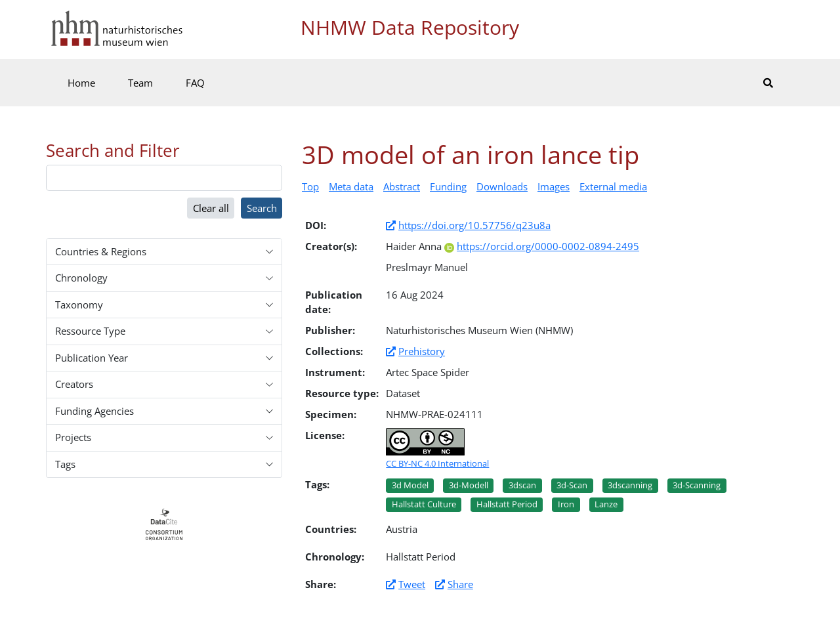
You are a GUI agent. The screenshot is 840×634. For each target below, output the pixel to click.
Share (460, 584)
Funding (448, 186)
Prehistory (422, 351)
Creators (74, 384)
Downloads (502, 186)
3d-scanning (697, 485)
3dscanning (630, 485)
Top (310, 186)
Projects (73, 437)
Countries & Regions (101, 251)
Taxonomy (79, 305)
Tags (65, 464)
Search (262, 208)
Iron (566, 504)
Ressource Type (90, 331)
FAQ (195, 83)
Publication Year (92, 358)
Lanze (606, 504)
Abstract (402, 186)
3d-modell (469, 485)
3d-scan (572, 485)
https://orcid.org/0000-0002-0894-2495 (542, 246)
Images (554, 186)
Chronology (81, 278)
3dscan (522, 485)
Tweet (412, 584)
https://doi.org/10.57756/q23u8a (474, 225)
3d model (410, 485)
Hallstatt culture (424, 504)
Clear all (211, 208)
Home (81, 83)
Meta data (351, 186)
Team (140, 83)
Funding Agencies (94, 411)
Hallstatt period (507, 504)
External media (613, 186)
